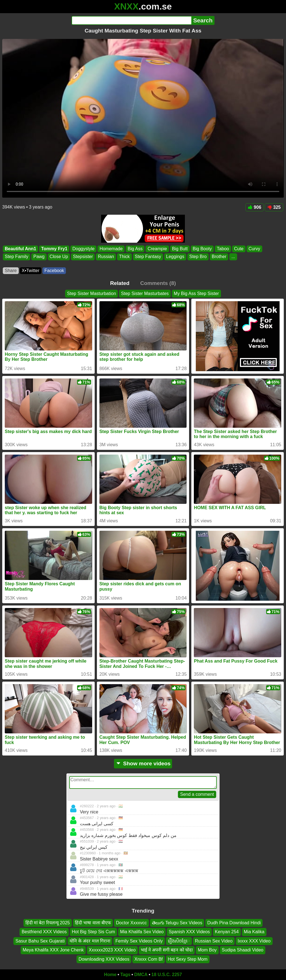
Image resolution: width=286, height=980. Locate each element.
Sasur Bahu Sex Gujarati (40, 941)
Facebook (54, 271)
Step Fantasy (148, 257)
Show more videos (143, 763)
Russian (106, 257)
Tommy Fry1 (54, 249)
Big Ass (135, 249)
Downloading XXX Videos (104, 959)
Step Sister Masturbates (145, 293)
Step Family (16, 257)
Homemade (111, 249)
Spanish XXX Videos (189, 932)
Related (120, 283)
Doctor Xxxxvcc (131, 923)
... (233, 257)
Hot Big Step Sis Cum (93, 932)
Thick (124, 257)
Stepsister (83, 257)
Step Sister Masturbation (91, 293)
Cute (239, 249)
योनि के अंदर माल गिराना (90, 941)
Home (110, 975)
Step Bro (198, 257)
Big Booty (202, 249)
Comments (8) (158, 283)
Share (11, 271)
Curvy (254, 249)
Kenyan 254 (227, 932)
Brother (219, 257)
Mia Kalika (254, 932)
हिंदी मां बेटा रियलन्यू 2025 (48, 923)
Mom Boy (207, 950)
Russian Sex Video (214, 941)
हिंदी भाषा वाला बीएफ (93, 923)
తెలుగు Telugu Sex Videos (177, 923)
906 (255, 207)
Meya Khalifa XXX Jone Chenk (53, 950)
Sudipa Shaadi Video (243, 950)
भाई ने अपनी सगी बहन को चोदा (167, 950)
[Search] (131, 20)
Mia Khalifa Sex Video (142, 932)
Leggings (175, 257)
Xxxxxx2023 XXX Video (112, 950)
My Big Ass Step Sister (196, 293)
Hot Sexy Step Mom (188, 959)
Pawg (39, 257)
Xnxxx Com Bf (148, 959)
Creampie (157, 249)
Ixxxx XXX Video (254, 941)
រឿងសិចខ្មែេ (179, 941)
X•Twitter (31, 271)
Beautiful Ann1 (20, 249)
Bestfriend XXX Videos (44, 932)
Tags (125, 975)
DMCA (141, 975)
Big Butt (180, 249)
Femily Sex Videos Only (139, 941)
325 (274, 207)
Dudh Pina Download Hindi (234, 923)
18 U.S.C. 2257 (167, 975)
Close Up (59, 257)
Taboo (223, 249)
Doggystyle (83, 249)
